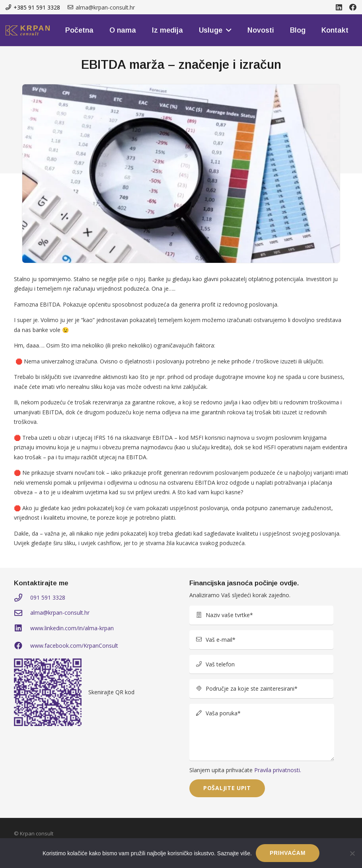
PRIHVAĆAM (288, 853)
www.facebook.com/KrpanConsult (74, 646)
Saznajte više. (235, 853)
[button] (227, 30)
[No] (352, 853)
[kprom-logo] (28, 30)
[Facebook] (353, 7)
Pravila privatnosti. (278, 770)
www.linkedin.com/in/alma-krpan (72, 628)
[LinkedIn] (339, 7)
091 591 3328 (48, 597)
